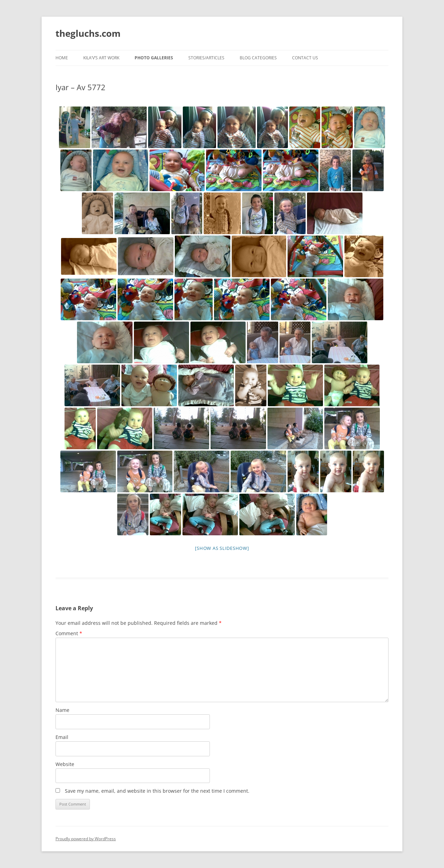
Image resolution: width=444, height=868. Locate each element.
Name (62, 710)
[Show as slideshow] (222, 548)
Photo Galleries (154, 58)
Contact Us (305, 58)
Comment (69, 633)
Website (65, 764)
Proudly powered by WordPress (86, 839)
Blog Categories (258, 58)
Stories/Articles (206, 58)
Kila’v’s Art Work (101, 58)
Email (62, 737)
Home (62, 58)
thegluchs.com (88, 33)
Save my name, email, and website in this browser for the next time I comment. (157, 791)
